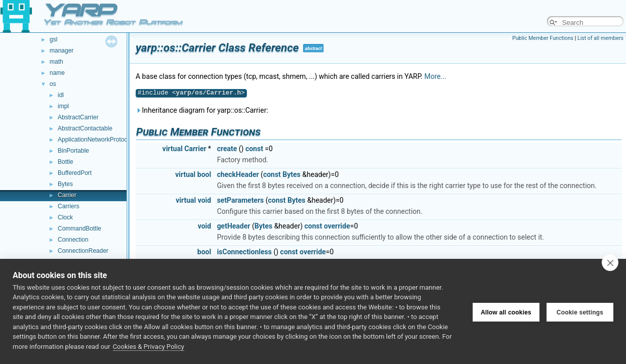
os (53, 84)
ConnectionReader (83, 251)
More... (435, 76)
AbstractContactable (85, 128)
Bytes (65, 184)
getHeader (234, 226)
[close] (610, 262)
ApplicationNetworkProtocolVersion (105, 140)
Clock (65, 217)
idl (61, 95)
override (337, 226)
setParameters (241, 200)
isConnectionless (244, 252)
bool (204, 174)
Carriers (69, 206)
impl (63, 106)
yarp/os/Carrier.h (208, 93)
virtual (173, 149)
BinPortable (73, 151)
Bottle (66, 162)
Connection (73, 240)
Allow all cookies (506, 311)
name (57, 73)
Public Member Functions (543, 38)
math (56, 62)
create (227, 149)
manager (61, 51)
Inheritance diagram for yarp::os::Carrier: (202, 110)
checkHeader (238, 174)
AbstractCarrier (78, 117)
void (204, 200)
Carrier (67, 195)
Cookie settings (580, 311)
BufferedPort (75, 173)
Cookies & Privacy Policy (149, 347)
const (254, 149)
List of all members (600, 38)
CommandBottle (79, 229)
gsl (53, 39)
